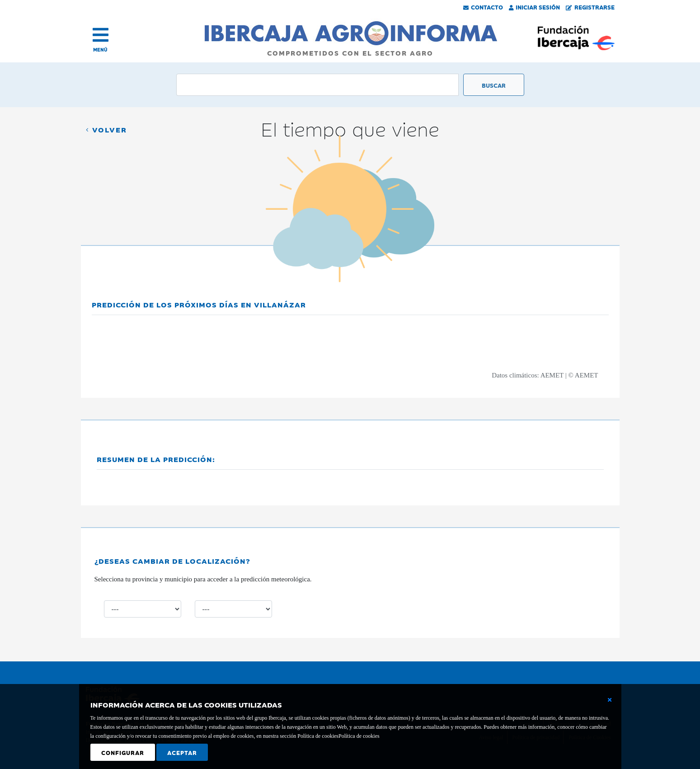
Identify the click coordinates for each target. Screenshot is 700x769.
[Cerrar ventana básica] (610, 700)
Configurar (123, 752)
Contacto (483, 7)
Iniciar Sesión (535, 7)
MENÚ (100, 50)
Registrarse (590, 7)
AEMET (552, 375)
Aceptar (182, 752)
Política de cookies (359, 736)
